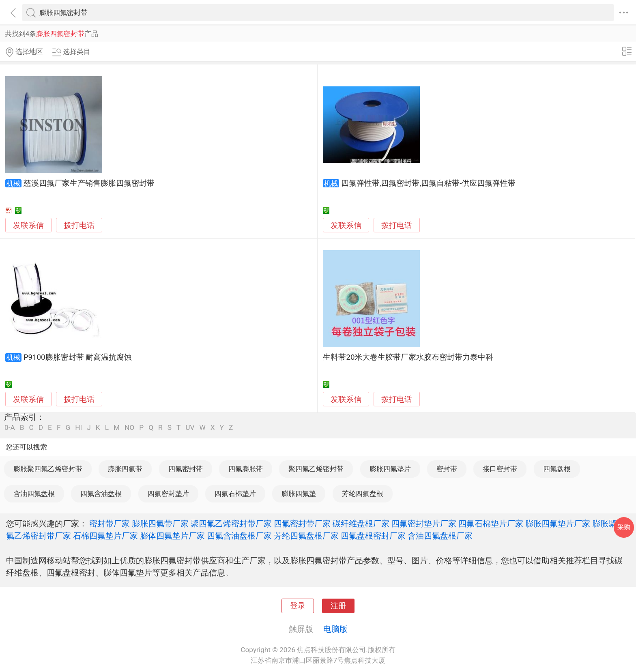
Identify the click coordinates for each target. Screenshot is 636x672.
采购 (624, 527)
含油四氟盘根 (34, 494)
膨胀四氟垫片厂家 (558, 524)
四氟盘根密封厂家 (373, 536)
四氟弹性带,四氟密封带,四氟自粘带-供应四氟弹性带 (429, 183)
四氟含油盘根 (101, 494)
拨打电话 (79, 225)
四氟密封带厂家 (302, 524)
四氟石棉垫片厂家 (491, 524)
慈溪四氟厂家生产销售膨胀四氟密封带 (89, 183)
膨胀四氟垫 (299, 494)
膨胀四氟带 (125, 469)
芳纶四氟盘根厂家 (306, 536)
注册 (338, 606)
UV (190, 428)
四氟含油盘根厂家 (239, 536)
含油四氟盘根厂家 (440, 536)
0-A (10, 428)
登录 (298, 606)
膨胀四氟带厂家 (160, 524)
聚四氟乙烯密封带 (316, 469)
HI (78, 428)
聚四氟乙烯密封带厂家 (231, 524)
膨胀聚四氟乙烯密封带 (48, 469)
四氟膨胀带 (246, 469)
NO (129, 428)
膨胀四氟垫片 (390, 469)
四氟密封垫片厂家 (424, 524)
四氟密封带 (186, 469)
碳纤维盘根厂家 (361, 524)
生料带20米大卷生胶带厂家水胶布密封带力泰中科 (408, 357)
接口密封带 (500, 469)
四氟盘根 (557, 469)
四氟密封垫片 (168, 494)
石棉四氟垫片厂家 (105, 536)
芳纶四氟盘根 (363, 494)
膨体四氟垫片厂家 (172, 536)
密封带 (447, 469)
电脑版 (335, 629)
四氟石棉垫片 (235, 494)
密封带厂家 (110, 524)
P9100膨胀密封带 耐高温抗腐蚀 (78, 357)
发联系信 (28, 225)
